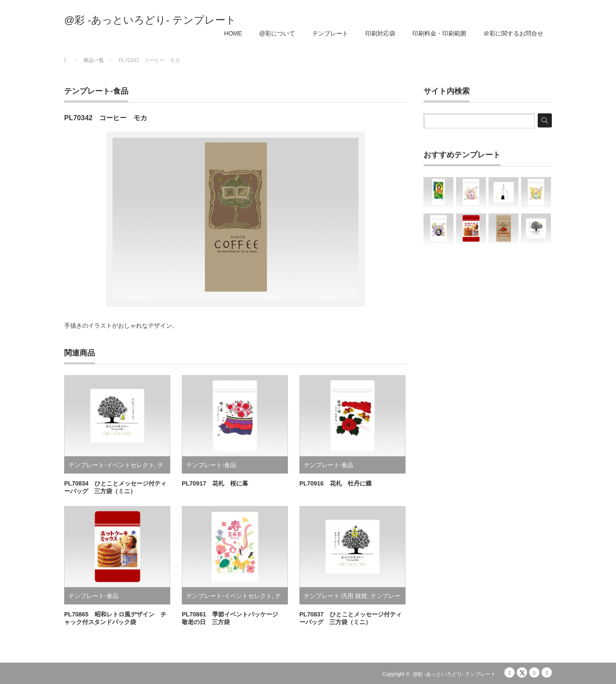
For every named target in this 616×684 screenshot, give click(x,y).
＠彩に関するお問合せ (513, 33)
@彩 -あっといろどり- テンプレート (150, 20)
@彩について (277, 33)
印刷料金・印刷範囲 (439, 33)
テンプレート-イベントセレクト (111, 465)
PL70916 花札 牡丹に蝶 (336, 483)
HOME (233, 33)
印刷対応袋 (380, 33)
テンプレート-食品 (96, 91)
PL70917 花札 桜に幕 (215, 483)
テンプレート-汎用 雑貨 (336, 596)
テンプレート (330, 33)
